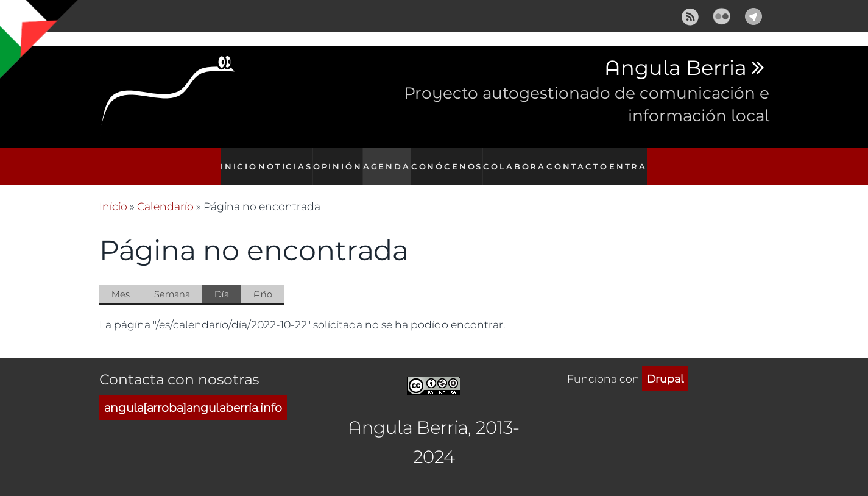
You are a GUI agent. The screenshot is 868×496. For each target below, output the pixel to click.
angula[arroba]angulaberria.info (193, 394)
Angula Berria (675, 68)
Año (263, 281)
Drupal (665, 365)
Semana (172, 281)
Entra (632, 160)
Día (228, 282)
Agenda (390, 160)
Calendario (165, 193)
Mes (121, 281)
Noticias (284, 160)
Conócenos (451, 160)
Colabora (517, 160)
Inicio (235, 160)
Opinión (338, 160)
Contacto (580, 160)
